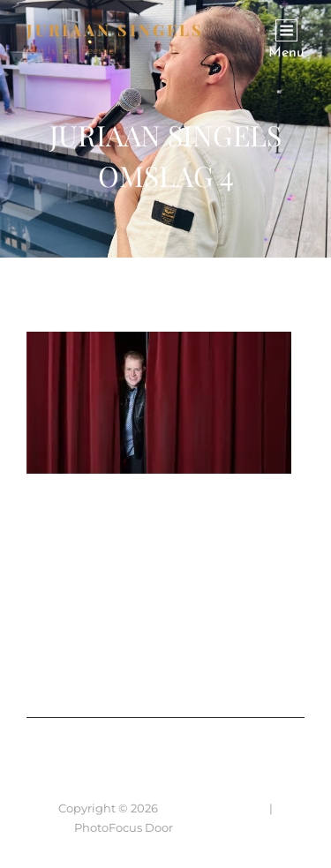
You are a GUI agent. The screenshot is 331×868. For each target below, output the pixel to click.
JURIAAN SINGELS (115, 30)
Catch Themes (217, 827)
